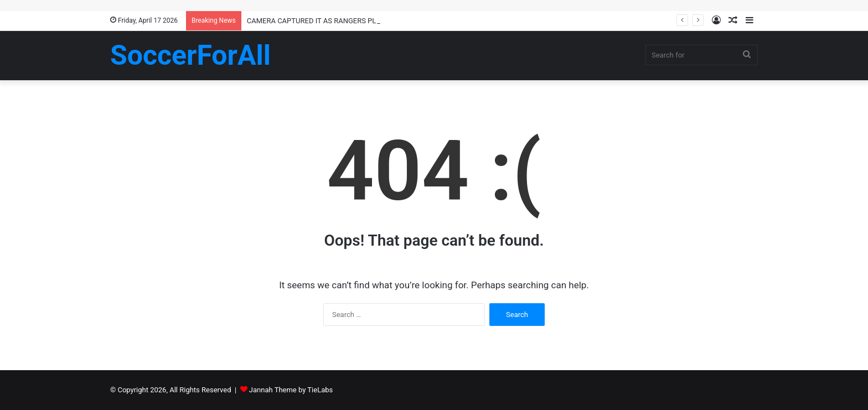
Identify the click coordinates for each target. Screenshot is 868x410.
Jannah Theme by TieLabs (291, 390)
